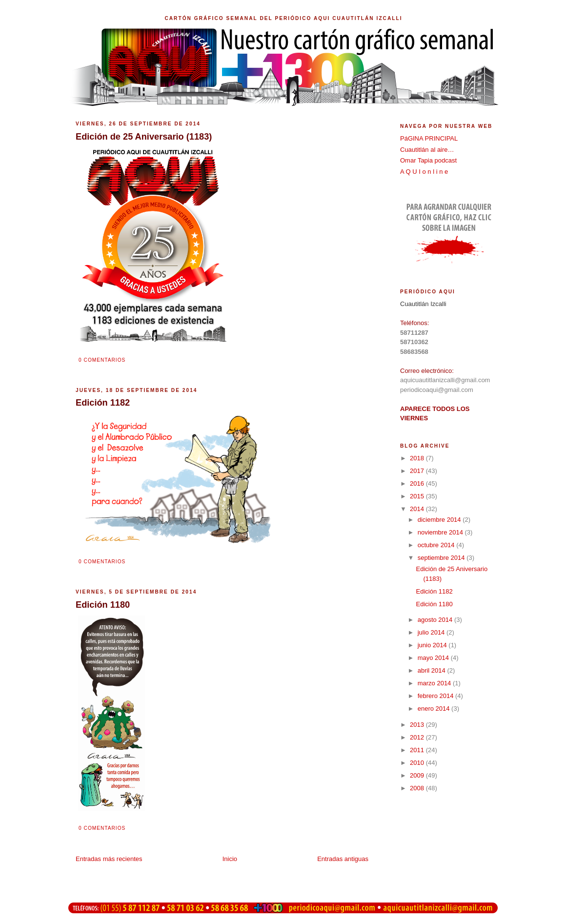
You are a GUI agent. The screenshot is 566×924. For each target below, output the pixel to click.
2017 (418, 471)
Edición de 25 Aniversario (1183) (144, 137)
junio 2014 (433, 645)
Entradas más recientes (109, 859)
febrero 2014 (436, 696)
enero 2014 (435, 708)
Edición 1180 (434, 604)
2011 (418, 750)
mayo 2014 (434, 658)
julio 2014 (432, 632)
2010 (418, 763)
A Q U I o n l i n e (424, 172)
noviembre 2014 (441, 532)
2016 (418, 483)
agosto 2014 (436, 620)
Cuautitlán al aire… (427, 150)
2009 (418, 775)
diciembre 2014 (440, 520)
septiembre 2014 (442, 558)
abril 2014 (433, 670)
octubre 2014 (437, 545)
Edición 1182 (434, 591)
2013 (418, 725)
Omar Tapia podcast (428, 160)
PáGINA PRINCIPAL (429, 138)
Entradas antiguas (343, 859)
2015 (418, 496)
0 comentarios (102, 360)
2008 (418, 788)
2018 (418, 458)
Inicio (230, 859)
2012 (418, 737)
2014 (418, 509)
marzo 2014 (435, 683)
